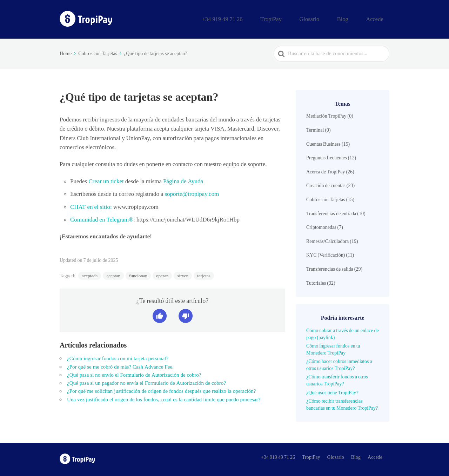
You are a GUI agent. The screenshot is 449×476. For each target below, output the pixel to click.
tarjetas (204, 275)
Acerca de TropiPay (326, 171)
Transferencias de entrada (331, 212)
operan (162, 275)
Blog (354, 19)
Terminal (315, 129)
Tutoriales (316, 282)
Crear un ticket (105, 180)
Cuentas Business (323, 143)
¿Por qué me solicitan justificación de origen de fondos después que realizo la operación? (161, 390)
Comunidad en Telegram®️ (102, 218)
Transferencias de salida (330, 268)
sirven (183, 275)
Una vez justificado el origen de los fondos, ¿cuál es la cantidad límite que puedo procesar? (164, 398)
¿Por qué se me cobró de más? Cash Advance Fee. (120, 366)
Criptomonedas (321, 226)
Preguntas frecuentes (327, 157)
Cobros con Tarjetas (326, 198)
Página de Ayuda (182, 180)
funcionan (138, 275)
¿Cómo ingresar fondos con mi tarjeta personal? (118, 358)
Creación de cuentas (326, 185)
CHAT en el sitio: (91, 206)
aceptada (90, 275)
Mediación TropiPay (326, 115)
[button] (160, 315)
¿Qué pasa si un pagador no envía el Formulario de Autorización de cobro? (146, 382)
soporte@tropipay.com (192, 193)
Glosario (329, 19)
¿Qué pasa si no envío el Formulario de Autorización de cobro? (134, 374)
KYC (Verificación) (326, 254)
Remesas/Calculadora (327, 240)
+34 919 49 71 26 (259, 19)
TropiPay (299, 19)
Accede (379, 19)
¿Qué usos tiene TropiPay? (332, 391)
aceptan (113, 275)
